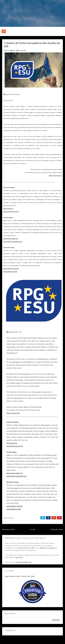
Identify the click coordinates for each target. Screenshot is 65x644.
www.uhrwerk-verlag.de (11, 269)
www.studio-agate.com (11, 239)
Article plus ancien (57, 529)
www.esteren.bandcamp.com (13, 242)
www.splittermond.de (10, 272)
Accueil (32, 529)
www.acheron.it (8, 208)
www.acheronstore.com (11, 211)
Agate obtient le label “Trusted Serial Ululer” (20, 576)
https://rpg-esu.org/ (55, 175)
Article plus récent (8, 529)
